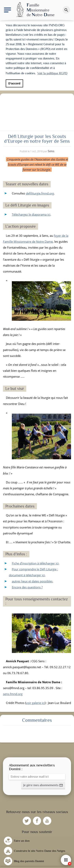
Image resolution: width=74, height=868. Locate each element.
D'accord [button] (14, 83)
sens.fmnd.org (13, 693)
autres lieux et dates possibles (32, 580)
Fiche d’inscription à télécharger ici (35, 562)
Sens (51, 150)
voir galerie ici (35, 702)
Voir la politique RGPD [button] (52, 73)
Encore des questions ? (27, 586)
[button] (43, 784)
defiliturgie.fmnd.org (40, 192)
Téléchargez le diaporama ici (31, 213)
